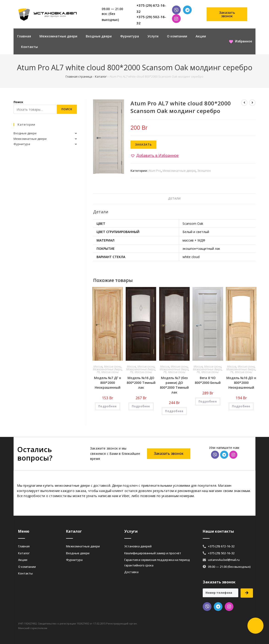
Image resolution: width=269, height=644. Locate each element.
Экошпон (204, 171)
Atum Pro (155, 171)
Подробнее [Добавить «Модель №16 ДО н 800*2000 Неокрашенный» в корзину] (241, 406)
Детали (174, 198)
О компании (177, 36)
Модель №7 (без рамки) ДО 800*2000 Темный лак (174, 385)
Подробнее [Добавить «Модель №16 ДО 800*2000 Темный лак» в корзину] (141, 406)
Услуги (153, 36)
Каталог (101, 76)
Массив (98, 367)
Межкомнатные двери (58, 36)
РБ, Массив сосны (108, 372)
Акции (201, 36)
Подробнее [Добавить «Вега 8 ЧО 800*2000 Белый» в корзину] (208, 401)
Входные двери (99, 36)
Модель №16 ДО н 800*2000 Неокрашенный (241, 383)
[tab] (174, 199)
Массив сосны (112, 367)
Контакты (29, 47)
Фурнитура (130, 36)
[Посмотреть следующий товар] (252, 103)
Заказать (143, 145)
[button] (227, 14)
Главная (24, 36)
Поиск (18, 102)
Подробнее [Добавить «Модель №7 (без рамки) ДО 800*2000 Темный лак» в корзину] (174, 411)
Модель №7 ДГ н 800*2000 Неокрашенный (108, 383)
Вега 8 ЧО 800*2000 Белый (208, 380)
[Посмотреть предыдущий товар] (244, 103)
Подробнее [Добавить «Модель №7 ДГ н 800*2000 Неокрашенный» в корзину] (108, 406)
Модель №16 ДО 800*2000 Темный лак (141, 383)
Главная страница (79, 76)
